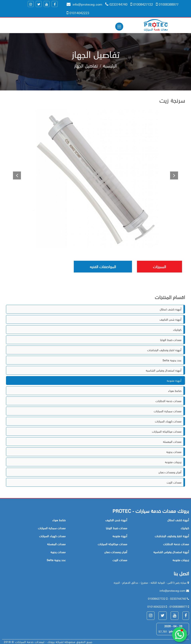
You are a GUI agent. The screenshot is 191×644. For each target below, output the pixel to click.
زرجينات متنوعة (173, 462)
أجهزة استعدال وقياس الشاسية (164, 370)
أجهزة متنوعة (174, 380)
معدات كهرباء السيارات (168, 421)
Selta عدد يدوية (172, 360)
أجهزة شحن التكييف (170, 319)
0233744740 (116, 4)
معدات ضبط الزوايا (171, 340)
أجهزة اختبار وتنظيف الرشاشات (164, 350)
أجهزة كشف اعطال (171, 309)
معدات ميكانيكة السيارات (167, 431)
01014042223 (78, 13)
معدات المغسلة (172, 442)
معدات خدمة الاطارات (168, 401)
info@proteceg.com (84, 4)
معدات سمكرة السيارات (168, 411)
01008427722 (142, 4)
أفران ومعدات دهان (170, 472)
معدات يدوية (174, 452)
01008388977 (167, 4)
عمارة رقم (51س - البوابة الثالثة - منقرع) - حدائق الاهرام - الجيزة (151, 583)
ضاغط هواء (175, 391)
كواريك (177, 330)
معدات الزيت (174, 482)
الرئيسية (110, 65)
